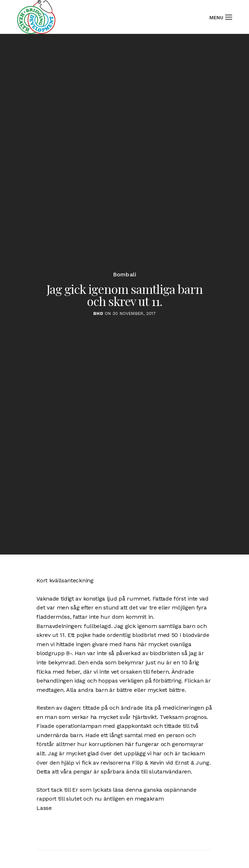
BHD (98, 315)
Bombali (125, 276)
